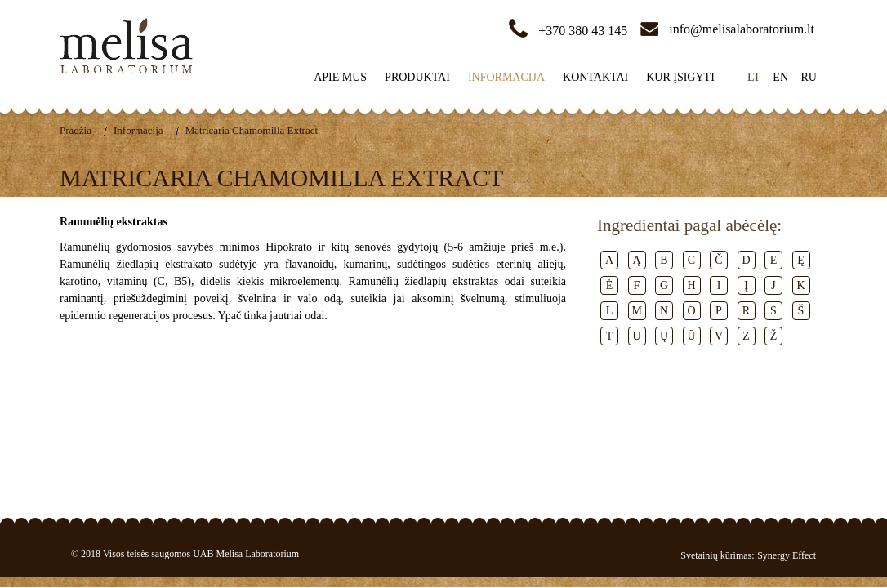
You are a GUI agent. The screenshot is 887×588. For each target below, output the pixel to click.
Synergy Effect (787, 555)
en (780, 77)
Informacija (506, 77)
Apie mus (340, 77)
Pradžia (76, 130)
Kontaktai (595, 77)
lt (754, 77)
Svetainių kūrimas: (717, 555)
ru (809, 77)
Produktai (417, 77)
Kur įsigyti (680, 77)
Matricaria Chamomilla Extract (252, 130)
